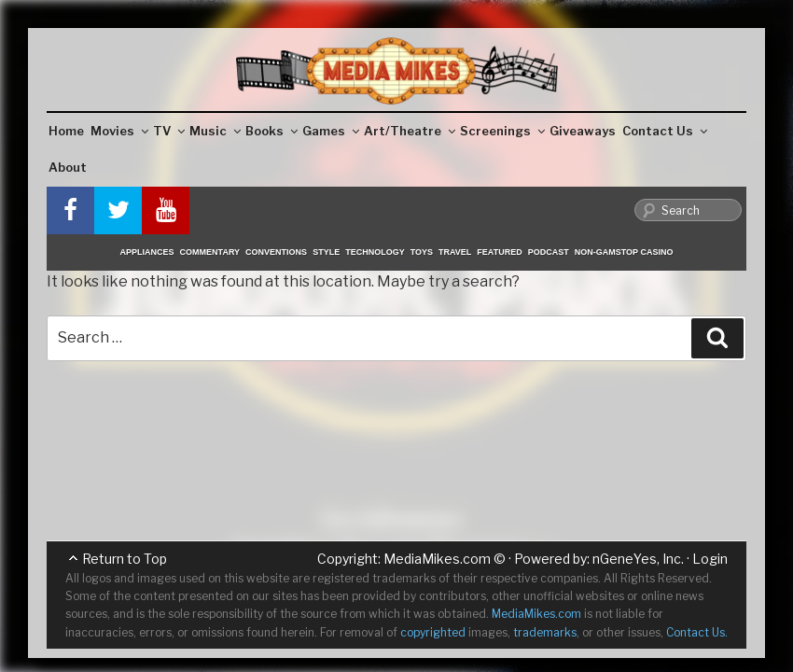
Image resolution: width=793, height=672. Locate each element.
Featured (499, 252)
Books (271, 131)
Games (331, 131)
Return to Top (125, 559)
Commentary (210, 252)
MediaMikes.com (437, 559)
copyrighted (433, 632)
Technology (375, 252)
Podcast (549, 252)
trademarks (545, 632)
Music (215, 131)
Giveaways (583, 131)
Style (326, 252)
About (68, 167)
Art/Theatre (410, 131)
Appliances (147, 252)
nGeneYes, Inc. (638, 559)
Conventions (276, 252)
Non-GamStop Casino (624, 252)
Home (66, 131)
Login (710, 559)
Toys (422, 252)
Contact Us (665, 131)
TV (169, 131)
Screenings (502, 131)
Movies (119, 131)
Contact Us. (697, 632)
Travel (455, 252)
